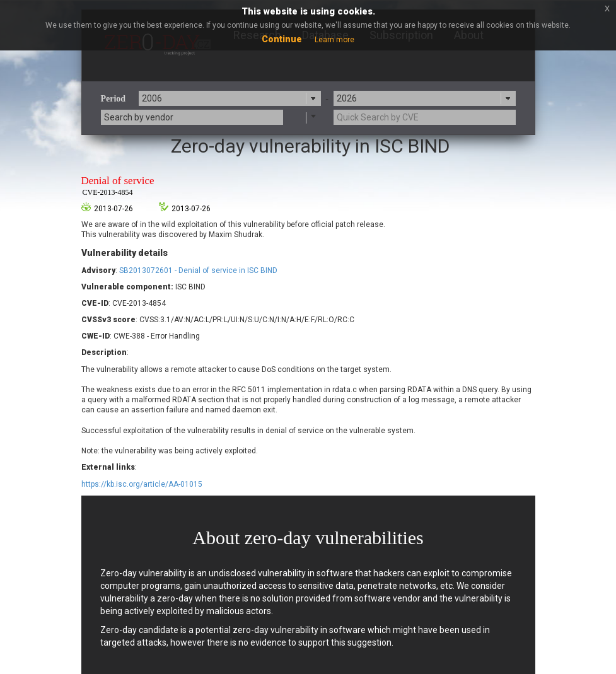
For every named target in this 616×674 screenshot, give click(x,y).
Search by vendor (139, 117)
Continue (282, 39)
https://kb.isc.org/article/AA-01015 (142, 484)
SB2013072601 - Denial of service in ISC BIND (198, 270)
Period (113, 99)
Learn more (334, 40)
